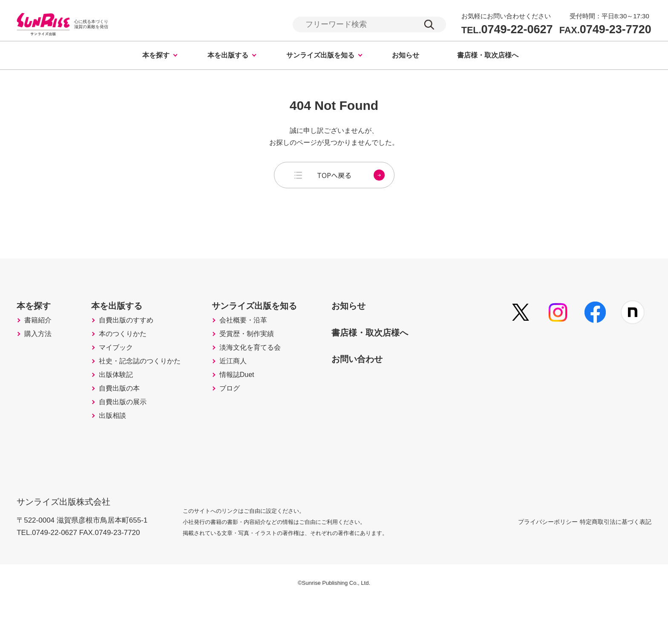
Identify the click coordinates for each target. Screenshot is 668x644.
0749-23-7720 (605, 30)
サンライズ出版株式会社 (69, 538)
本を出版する (228, 56)
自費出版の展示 (131, 443)
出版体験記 (123, 408)
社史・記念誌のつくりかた (150, 390)
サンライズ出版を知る (320, 56)
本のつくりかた (131, 354)
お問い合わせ (388, 373)
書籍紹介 (40, 336)
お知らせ (406, 56)
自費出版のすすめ (135, 336)
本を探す (156, 56)
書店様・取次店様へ (488, 56)
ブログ (247, 425)
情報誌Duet (255, 408)
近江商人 (251, 390)
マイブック (123, 372)
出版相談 (119, 461)
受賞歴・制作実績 (266, 354)
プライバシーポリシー (527, 563)
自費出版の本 (127, 425)
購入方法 (40, 354)
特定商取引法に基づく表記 (616, 563)
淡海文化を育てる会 (270, 372)
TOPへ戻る (351, 176)
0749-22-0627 (507, 30)
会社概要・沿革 (262, 336)
